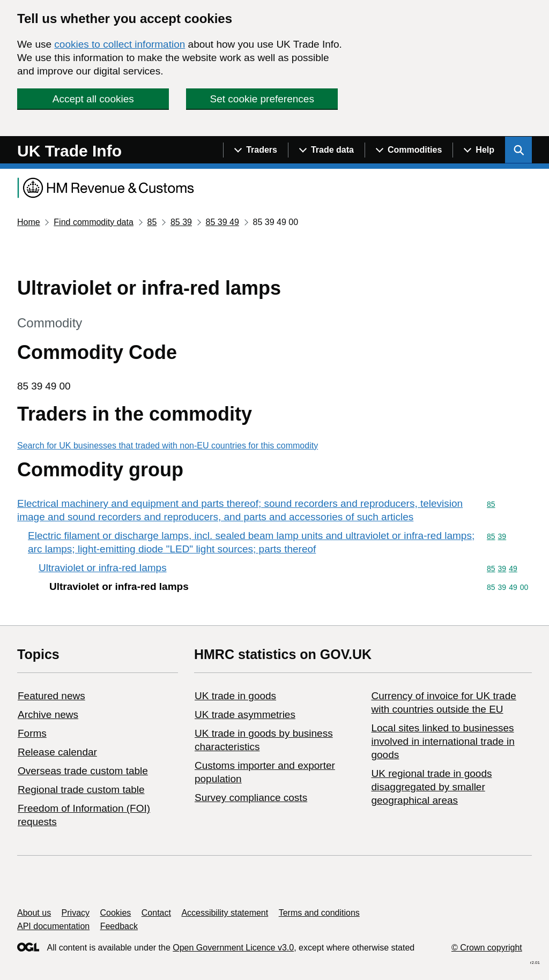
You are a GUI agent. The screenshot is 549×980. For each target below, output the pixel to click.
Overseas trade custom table (83, 771)
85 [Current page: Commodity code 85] (152, 222)
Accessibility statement (225, 913)
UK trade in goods (235, 696)
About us (34, 913)
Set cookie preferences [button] (262, 99)
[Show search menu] (518, 150)
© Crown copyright (487, 948)
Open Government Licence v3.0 (233, 948)
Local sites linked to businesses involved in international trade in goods (443, 741)
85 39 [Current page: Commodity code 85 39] (181, 222)
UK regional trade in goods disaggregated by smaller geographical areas (431, 787)
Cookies (116, 913)
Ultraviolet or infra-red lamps (103, 568)
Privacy (76, 913)
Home (29, 222)
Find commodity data (94, 222)
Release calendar (57, 752)
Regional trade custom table (81, 790)
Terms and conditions (319, 913)
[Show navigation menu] (255, 150)
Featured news (51, 696)
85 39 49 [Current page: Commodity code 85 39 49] (222, 222)
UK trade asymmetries (245, 715)
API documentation (53, 926)
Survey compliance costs (251, 798)
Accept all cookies (93, 99)
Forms (32, 733)
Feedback (119, 926)
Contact (156, 913)
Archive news (48, 715)
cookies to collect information (120, 44)
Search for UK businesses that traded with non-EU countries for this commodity (168, 446)
